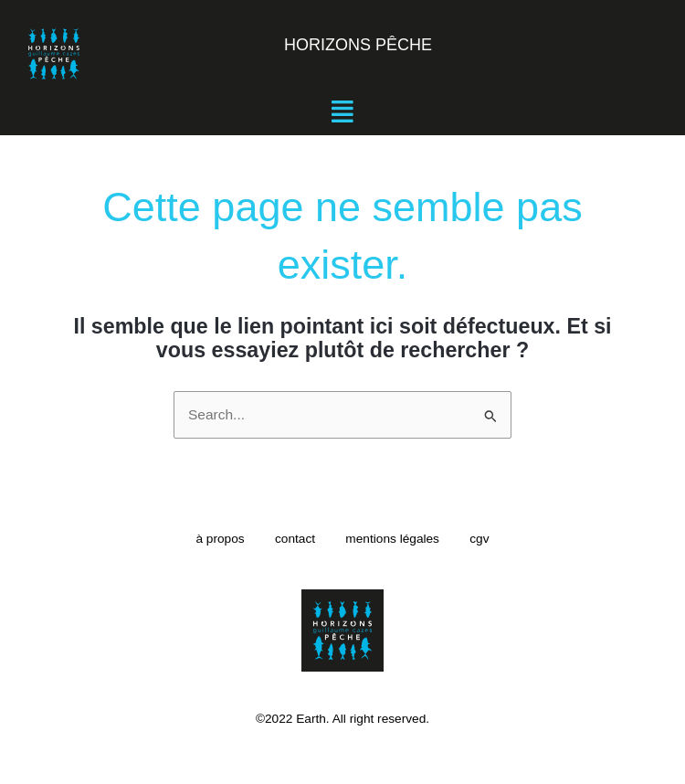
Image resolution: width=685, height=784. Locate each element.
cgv (488, 539)
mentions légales (396, 539)
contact (292, 539)
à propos (211, 539)
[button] (342, 112)
